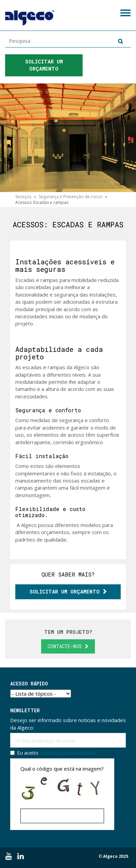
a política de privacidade (68, 753)
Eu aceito (53, 753)
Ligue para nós (108, 67)
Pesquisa (119, 41)
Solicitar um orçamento (46, 65)
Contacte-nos (65, 646)
